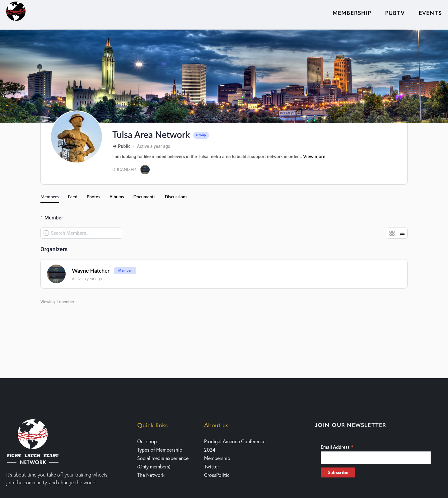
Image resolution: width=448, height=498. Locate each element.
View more (314, 156)
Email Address (337, 447)
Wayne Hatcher (91, 271)
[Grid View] (392, 233)
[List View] (402, 233)
